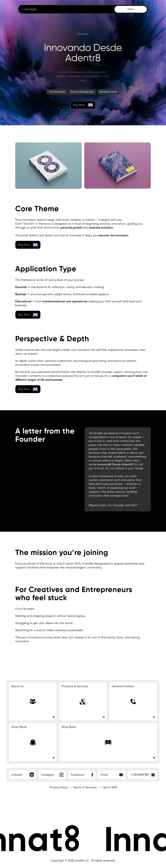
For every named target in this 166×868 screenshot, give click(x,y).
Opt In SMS (110, 788)
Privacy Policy (58, 788)
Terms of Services (85, 788)
